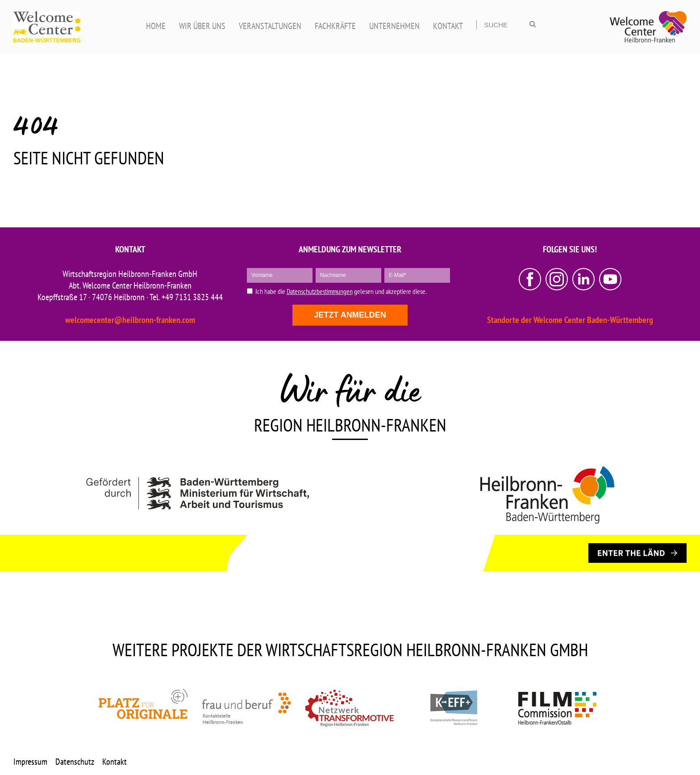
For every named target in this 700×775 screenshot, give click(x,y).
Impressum (30, 762)
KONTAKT (448, 26)
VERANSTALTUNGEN (270, 26)
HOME (156, 26)
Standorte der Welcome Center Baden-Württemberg (570, 320)
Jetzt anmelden (350, 315)
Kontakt (115, 762)
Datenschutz (75, 762)
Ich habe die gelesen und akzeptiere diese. (341, 291)
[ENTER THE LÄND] (637, 553)
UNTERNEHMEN (394, 26)
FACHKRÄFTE (335, 26)
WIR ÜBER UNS (202, 26)
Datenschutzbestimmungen (320, 291)
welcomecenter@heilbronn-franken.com (130, 320)
